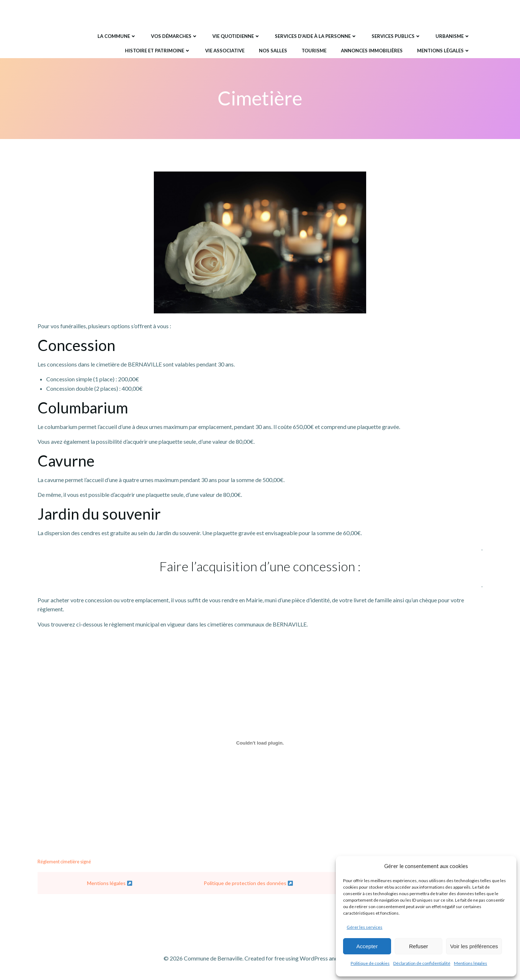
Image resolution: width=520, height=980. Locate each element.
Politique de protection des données (248, 884)
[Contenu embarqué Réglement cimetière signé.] (260, 743)
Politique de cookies (370, 963)
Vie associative (224, 50)
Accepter (367, 946)
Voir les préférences (474, 946)
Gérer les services (365, 927)
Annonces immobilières (371, 50)
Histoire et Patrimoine (157, 50)
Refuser (419, 946)
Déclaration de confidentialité (422, 963)
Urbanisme (452, 36)
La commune (117, 36)
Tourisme (314, 50)
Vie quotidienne (236, 36)
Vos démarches (174, 36)
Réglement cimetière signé (64, 862)
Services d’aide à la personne (316, 36)
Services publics (396, 36)
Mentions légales (471, 963)
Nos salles (273, 50)
